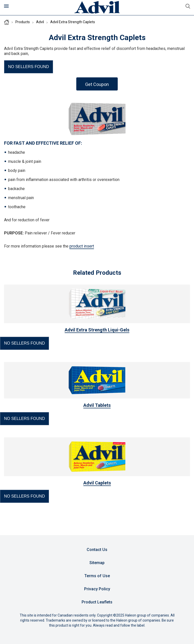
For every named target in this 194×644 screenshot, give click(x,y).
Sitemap (97, 563)
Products (23, 22)
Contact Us (97, 550)
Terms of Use (97, 576)
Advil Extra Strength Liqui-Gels (97, 330)
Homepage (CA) (7, 22)
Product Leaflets (97, 602)
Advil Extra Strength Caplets (73, 22)
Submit (188, 6)
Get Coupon (97, 84)
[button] (29, 67)
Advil (40, 22)
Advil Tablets (97, 405)
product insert (82, 246)
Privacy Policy (97, 589)
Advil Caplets (97, 483)
